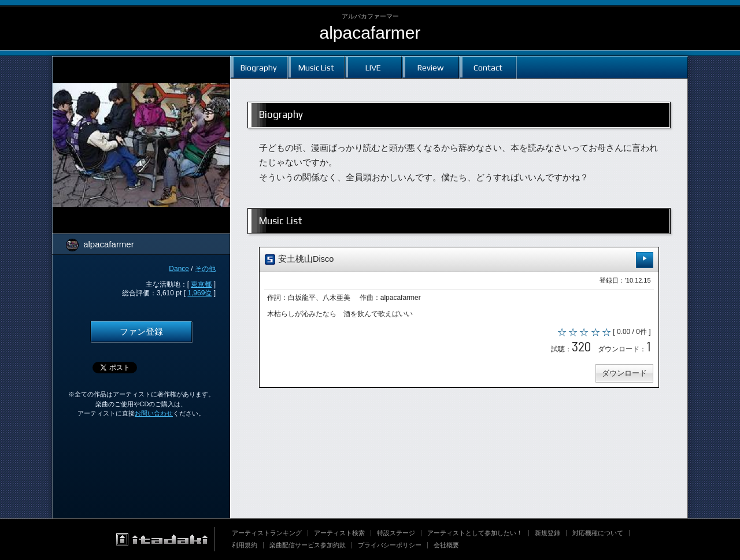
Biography (259, 67)
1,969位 (199, 293)
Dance (179, 269)
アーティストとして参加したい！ (475, 533)
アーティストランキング (267, 533)
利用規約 (245, 545)
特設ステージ (396, 533)
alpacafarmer (370, 33)
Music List (316, 67)
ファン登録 (141, 332)
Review (430, 67)
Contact (488, 67)
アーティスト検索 (339, 533)
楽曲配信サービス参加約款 (308, 545)
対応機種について (598, 533)
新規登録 (547, 533)
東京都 (201, 284)
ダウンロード (623, 375)
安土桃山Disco (459, 260)
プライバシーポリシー (390, 545)
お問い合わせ (154, 413)
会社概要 (446, 545)
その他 (205, 269)
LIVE (373, 67)
